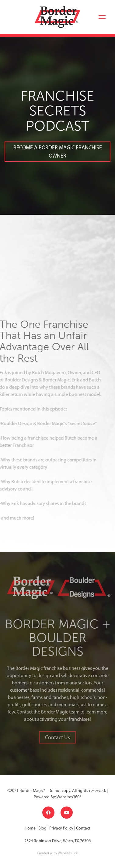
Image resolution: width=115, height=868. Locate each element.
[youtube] (67, 813)
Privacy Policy (61, 828)
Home (31, 828)
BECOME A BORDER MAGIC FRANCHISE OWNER (58, 152)
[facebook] (48, 813)
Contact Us (57, 737)
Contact (83, 828)
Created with (57, 853)
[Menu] (102, 17)
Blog (42, 828)
